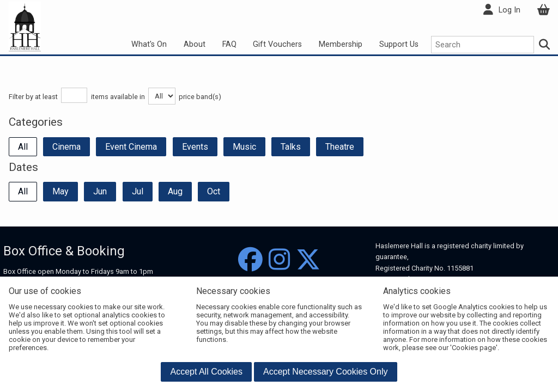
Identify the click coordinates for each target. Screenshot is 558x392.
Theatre (340, 147)
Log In (510, 10)
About (195, 44)
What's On (149, 44)
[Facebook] (250, 260)
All (23, 147)
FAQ (229, 44)
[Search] (545, 45)
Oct (214, 191)
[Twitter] (308, 260)
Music (244, 147)
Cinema (66, 147)
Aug (175, 191)
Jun (100, 191)
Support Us (399, 44)
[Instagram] (279, 260)
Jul (138, 191)
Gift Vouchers (277, 44)
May (60, 191)
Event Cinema (131, 147)
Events (195, 147)
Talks (291, 147)
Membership (341, 44)
